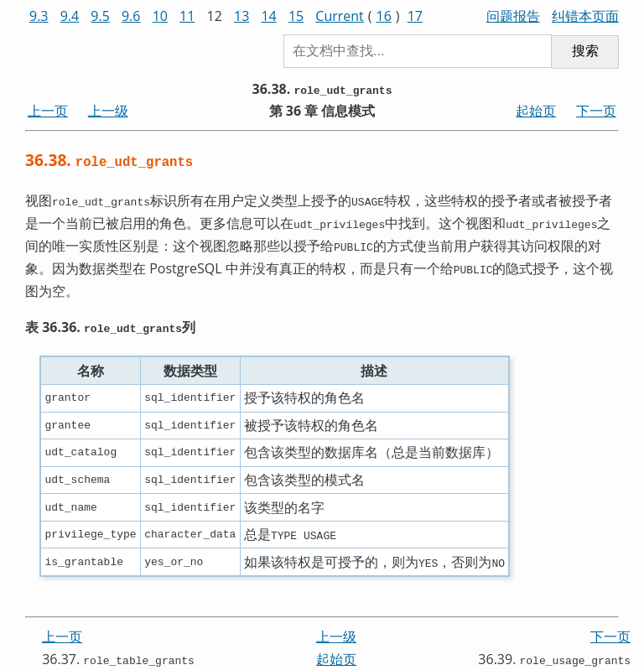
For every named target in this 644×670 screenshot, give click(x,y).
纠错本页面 (585, 16)
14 (268, 16)
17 (415, 16)
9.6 (131, 16)
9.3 (39, 16)
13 (241, 16)
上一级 (108, 111)
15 (296, 16)
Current (339, 16)
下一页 (596, 111)
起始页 (536, 111)
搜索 (585, 51)
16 (384, 16)
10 (160, 16)
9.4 (70, 16)
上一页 (48, 111)
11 (187, 16)
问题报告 (513, 16)
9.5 (100, 16)
